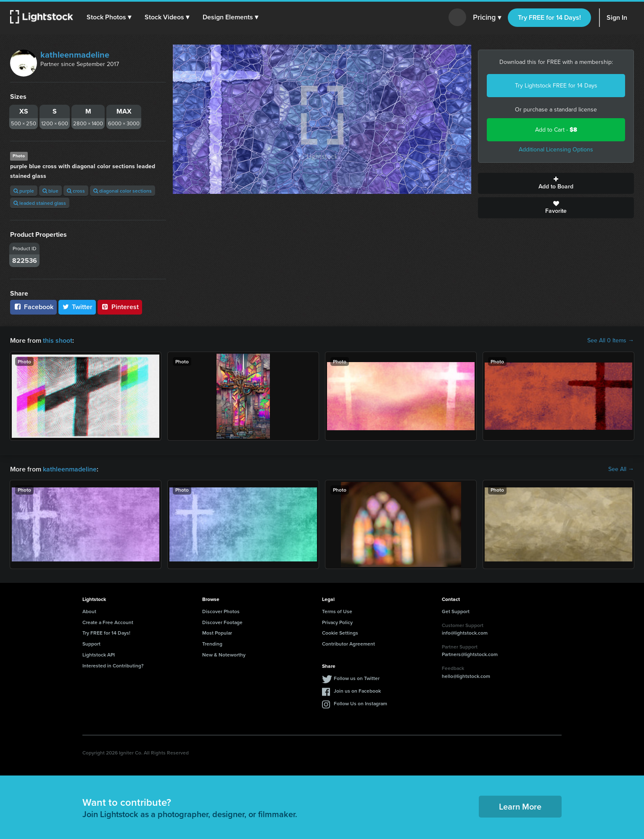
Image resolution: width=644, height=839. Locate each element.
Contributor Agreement (348, 644)
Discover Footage (222, 622)
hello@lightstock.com (466, 676)
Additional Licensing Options (556, 150)
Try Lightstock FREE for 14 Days (556, 86)
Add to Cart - (556, 130)
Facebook (33, 307)
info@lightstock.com (465, 633)
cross (76, 191)
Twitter (77, 307)
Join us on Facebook (357, 691)
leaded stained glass (40, 203)
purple (24, 191)
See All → (621, 469)
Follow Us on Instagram (360, 703)
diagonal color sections (123, 191)
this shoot (58, 340)
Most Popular (217, 633)
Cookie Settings (340, 633)
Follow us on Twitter (357, 678)
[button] (109, 17)
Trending (212, 644)
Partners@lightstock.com (470, 654)
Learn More (520, 806)
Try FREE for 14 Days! (549, 17)
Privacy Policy (337, 622)
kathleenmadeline (75, 55)
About (89, 611)
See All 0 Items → (611, 341)
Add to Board (556, 183)
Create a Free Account (108, 622)
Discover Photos (221, 611)
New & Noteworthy (224, 655)
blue (50, 191)
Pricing (487, 18)
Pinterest (120, 307)
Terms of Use (337, 611)
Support (91, 644)
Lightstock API (99, 655)
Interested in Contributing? (113, 666)
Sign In (617, 17)
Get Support (456, 611)
